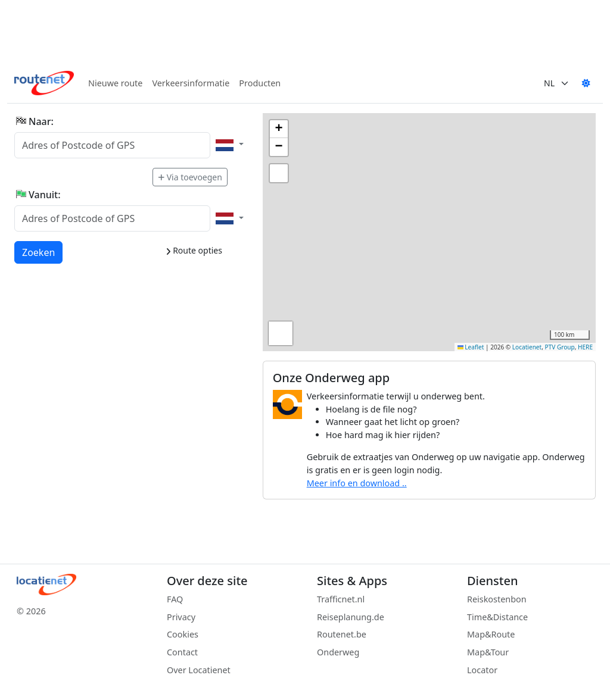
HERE (585, 347)
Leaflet (471, 347)
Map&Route (491, 634)
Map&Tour (488, 652)
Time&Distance (497, 617)
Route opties (194, 250)
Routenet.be (342, 634)
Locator (482, 670)
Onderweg (338, 652)
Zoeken (39, 252)
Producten (260, 83)
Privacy (181, 617)
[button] (279, 129)
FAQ (175, 599)
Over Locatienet (199, 670)
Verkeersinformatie (191, 83)
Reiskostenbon (497, 599)
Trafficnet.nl (341, 599)
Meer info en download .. (357, 483)
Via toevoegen (190, 177)
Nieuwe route (115, 83)
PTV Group (560, 347)
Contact (182, 652)
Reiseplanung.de (351, 617)
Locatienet (527, 347)
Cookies (183, 634)
